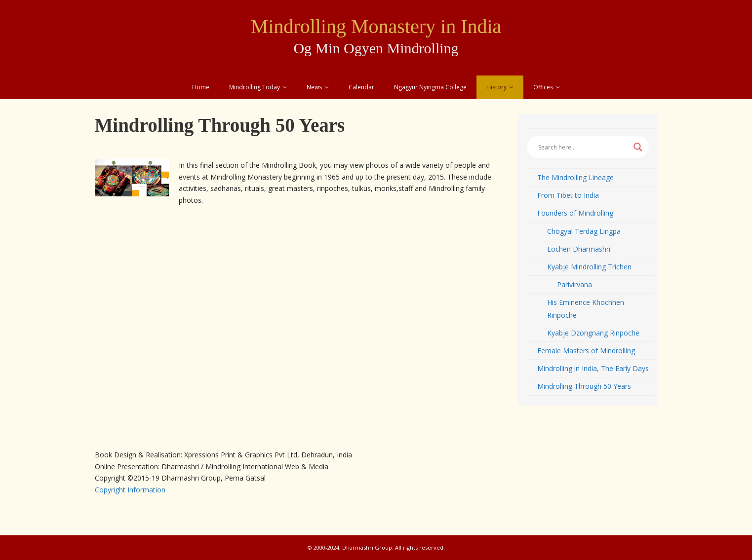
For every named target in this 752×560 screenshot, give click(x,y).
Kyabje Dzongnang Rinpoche (593, 333)
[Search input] (583, 147)
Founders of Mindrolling (575, 213)
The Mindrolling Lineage (575, 177)
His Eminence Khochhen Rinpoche (586, 308)
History (496, 87)
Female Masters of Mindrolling (586, 351)
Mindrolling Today (255, 87)
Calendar (361, 87)
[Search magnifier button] (638, 147)
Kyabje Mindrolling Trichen (589, 267)
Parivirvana (574, 284)
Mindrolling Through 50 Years (584, 386)
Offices (543, 87)
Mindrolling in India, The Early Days (593, 368)
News (314, 87)
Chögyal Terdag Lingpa (584, 231)
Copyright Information (130, 490)
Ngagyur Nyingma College (430, 87)
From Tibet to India (568, 195)
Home (201, 87)
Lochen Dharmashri (579, 249)
